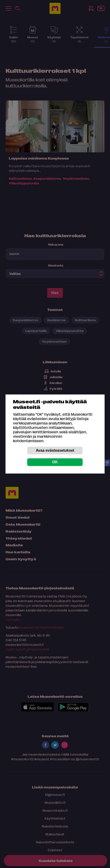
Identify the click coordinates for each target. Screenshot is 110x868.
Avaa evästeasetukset (55, 450)
